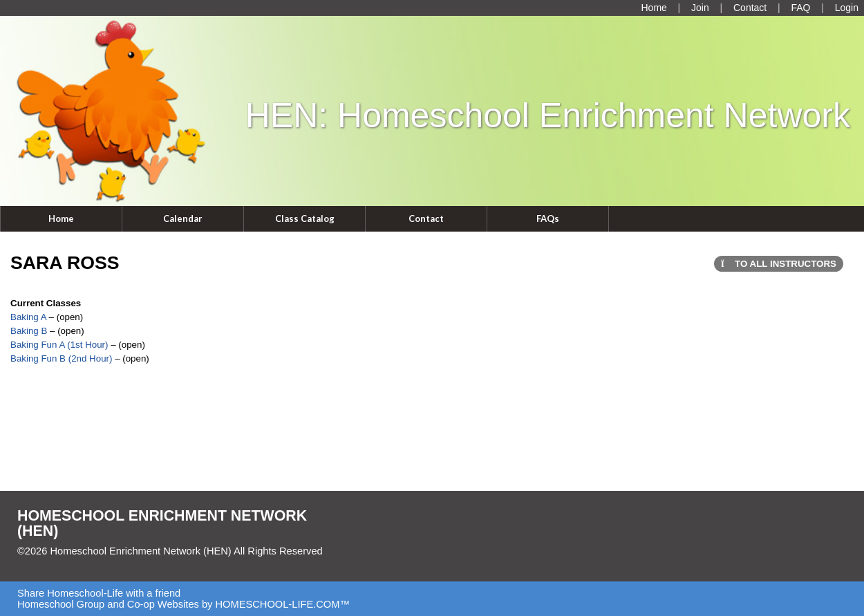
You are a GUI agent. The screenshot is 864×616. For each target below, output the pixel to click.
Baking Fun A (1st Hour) (59, 345)
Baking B (29, 331)
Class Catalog (305, 218)
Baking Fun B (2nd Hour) (61, 358)
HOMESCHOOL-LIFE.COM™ (282, 604)
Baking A (30, 317)
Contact (426, 218)
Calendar (183, 218)
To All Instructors (779, 264)
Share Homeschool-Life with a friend (99, 593)
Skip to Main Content (75, 562)
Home (61, 218)
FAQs (548, 218)
